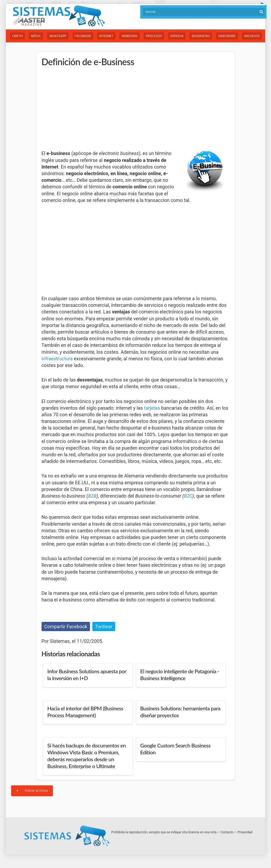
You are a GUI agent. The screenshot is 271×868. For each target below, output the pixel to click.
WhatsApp (58, 36)
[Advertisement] (81, 109)
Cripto (18, 36)
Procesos (154, 36)
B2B (92, 496)
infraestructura (57, 359)
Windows (130, 36)
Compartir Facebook (66, 626)
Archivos (252, 36)
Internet (106, 36)
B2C (188, 496)
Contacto (227, 832)
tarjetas (152, 408)
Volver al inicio (32, 791)
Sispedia (177, 36)
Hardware (227, 36)
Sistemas (59, 16)
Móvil (36, 36)
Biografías (201, 36)
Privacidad (245, 832)
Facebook (83, 36)
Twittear (104, 626)
